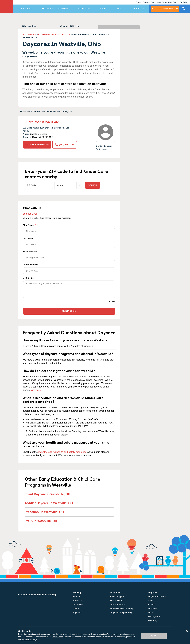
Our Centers (25, 9)
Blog (119, 9)
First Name (69, 229)
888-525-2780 (30, 214)
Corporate (77, 613)
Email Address (69, 256)
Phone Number (69, 269)
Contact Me (69, 311)
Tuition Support (117, 597)
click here (36, 390)
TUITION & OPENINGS (37, 145)
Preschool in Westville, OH (44, 512)
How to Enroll (116, 601)
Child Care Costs (118, 605)
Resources (84, 9)
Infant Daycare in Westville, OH (47, 494)
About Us (76, 597)
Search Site (183, 10)
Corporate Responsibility (121, 613)
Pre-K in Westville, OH (41, 521)
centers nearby (163, 9)
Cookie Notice (57, 637)
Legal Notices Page (29, 639)
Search (93, 185)
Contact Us (138, 9)
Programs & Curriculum (55, 9)
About (103, 9)
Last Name (69, 243)
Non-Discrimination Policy (122, 609)
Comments (28, 278)
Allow (154, 636)
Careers (76, 609)
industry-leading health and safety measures (62, 452)
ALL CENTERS (29, 34)
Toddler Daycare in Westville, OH (49, 503)
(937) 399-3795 (65, 145)
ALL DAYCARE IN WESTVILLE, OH (54, 34)
